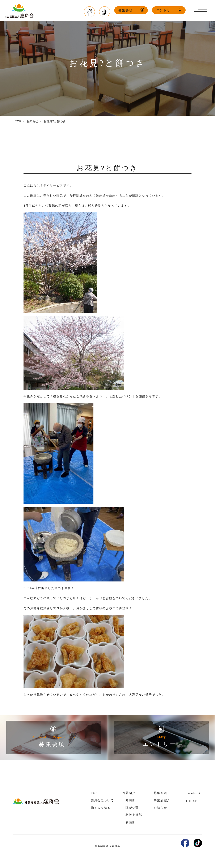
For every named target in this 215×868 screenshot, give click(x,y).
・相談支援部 (132, 815)
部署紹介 (129, 793)
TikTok (191, 801)
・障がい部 (131, 807)
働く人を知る (101, 808)
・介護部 (129, 800)
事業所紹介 (162, 800)
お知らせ (160, 808)
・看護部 (129, 822)
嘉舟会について (102, 800)
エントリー (166, 10)
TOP (94, 793)
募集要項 (127, 10)
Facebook (193, 793)
